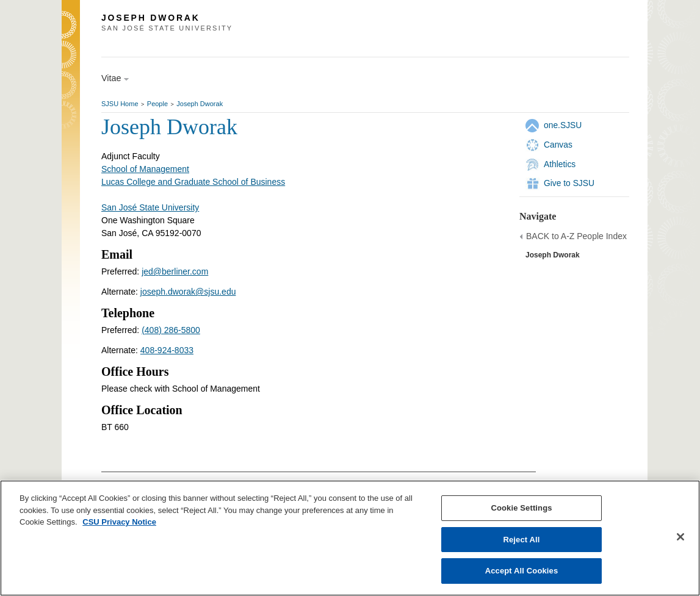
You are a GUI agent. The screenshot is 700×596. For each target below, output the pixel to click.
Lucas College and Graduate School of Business (193, 182)
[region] (350, 538)
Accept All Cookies (522, 571)
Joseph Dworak (200, 104)
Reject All (521, 540)
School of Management (145, 169)
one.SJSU (563, 125)
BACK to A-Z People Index (576, 236)
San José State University (150, 207)
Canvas (558, 145)
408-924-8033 (167, 350)
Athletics (560, 164)
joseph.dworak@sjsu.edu (188, 292)
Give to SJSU (569, 183)
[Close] (680, 537)
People (157, 104)
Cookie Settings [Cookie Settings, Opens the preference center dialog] (521, 508)
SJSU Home (120, 104)
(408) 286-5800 (171, 330)
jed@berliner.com (175, 271)
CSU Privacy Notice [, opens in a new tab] (119, 522)
